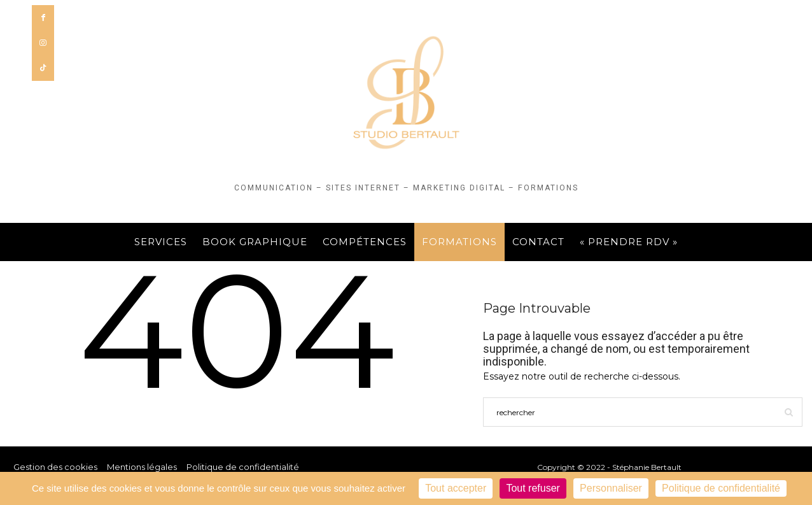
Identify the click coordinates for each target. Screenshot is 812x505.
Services (161, 242)
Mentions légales (142, 467)
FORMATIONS (459, 242)
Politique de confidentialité (243, 467)
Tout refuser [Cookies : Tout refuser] (533, 488)
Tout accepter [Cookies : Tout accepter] (456, 488)
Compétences (365, 242)
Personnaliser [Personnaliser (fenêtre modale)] (611, 488)
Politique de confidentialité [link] (721, 488)
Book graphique (255, 242)
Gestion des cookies (55, 467)
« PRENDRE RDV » (629, 242)
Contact (538, 242)
